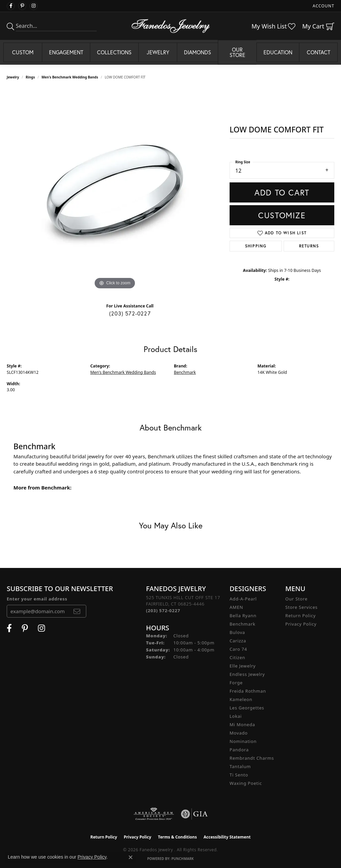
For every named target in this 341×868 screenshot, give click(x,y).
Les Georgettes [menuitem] (247, 708)
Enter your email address (37, 599)
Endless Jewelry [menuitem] (247, 674)
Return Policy (301, 616)
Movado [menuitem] (239, 733)
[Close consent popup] (131, 857)
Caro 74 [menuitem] (238, 649)
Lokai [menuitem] (236, 716)
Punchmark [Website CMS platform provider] (183, 859)
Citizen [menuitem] (237, 657)
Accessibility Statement (227, 837)
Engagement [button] (66, 52)
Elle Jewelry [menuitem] (243, 666)
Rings (30, 77)
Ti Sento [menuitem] (239, 775)
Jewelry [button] (158, 52)
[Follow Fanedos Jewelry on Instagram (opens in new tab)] (34, 6)
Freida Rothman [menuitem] (248, 691)
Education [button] (278, 52)
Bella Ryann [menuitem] (243, 616)
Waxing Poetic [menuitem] (246, 783)
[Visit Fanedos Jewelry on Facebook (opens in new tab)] (11, 6)
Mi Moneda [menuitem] (242, 725)
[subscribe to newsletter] (77, 611)
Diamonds (198, 52)
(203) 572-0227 (130, 313)
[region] (115, 190)
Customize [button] (282, 215)
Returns (309, 246)
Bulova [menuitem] (237, 632)
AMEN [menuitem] (236, 607)
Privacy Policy (301, 624)
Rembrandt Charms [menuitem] (252, 758)
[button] (323, 6)
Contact (319, 52)
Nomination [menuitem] (243, 741)
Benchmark (185, 372)
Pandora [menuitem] (239, 750)
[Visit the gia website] (194, 814)
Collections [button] (114, 52)
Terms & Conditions (178, 837)
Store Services (301, 607)
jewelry (13, 77)
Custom (23, 52)
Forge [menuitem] (236, 683)
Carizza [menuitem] (238, 641)
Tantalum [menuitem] (240, 766)
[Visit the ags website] (154, 814)
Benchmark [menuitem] (242, 624)
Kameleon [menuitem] (241, 699)
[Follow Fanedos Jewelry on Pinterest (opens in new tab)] (22, 6)
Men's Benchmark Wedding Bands (70, 77)
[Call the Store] (163, 611)
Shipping (256, 246)
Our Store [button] (237, 52)
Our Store (296, 599)
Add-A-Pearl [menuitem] (243, 599)
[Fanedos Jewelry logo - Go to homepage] (171, 26)
